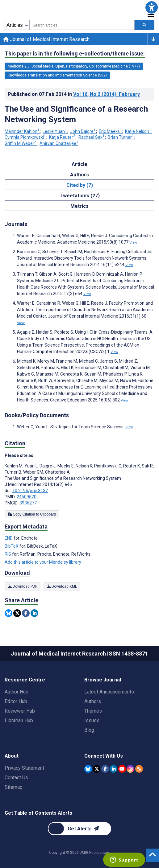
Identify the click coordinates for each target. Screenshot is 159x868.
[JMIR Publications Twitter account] (96, 769)
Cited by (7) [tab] (80, 185)
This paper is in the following (75, 54)
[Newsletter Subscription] (79, 829)
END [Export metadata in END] (9, 538)
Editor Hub (16, 701)
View (133, 242)
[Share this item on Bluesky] (8, 613)
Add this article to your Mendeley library (43, 562)
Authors (93, 701)
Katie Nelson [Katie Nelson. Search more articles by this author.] (139, 131)
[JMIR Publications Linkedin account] (113, 769)
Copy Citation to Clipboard (32, 514)
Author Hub (17, 692)
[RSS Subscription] (139, 769)
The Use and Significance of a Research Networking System (76, 114)
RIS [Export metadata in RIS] (8, 554)
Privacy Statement (24, 768)
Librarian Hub (19, 720)
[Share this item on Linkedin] (34, 613)
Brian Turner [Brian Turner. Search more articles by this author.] (121, 137)
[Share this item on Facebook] (26, 613)
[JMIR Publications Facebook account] (105, 769)
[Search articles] (144, 25)
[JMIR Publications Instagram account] (130, 769)
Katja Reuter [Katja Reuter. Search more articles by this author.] (63, 137)
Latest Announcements (109, 692)
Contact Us (16, 777)
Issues (92, 720)
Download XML (62, 586)
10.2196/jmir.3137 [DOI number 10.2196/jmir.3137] (30, 491)
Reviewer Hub (20, 711)
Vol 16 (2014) (107, 94)
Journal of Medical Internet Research (46, 39)
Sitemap (14, 787)
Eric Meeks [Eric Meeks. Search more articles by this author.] (111, 131)
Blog (89, 730)
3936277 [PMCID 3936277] (28, 503)
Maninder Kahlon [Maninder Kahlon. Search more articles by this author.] (23, 131)
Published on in (74, 94)
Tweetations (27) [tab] (80, 196)
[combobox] (82, 25)
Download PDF (23, 586)
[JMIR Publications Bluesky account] (88, 769)
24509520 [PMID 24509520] (27, 497)
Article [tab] (79, 164)
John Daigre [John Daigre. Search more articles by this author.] (83, 131)
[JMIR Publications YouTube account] (122, 769)
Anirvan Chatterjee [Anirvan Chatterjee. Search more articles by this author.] (59, 143)
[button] (152, 7)
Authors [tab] (79, 175)
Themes (93, 711)
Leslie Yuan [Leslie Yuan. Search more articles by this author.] (55, 131)
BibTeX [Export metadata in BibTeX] (12, 546)
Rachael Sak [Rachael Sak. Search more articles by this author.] (92, 137)
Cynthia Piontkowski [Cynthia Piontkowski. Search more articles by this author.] (26, 137)
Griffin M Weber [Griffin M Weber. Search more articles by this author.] (21, 143)
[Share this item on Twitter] (17, 613)
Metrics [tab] (79, 206)
